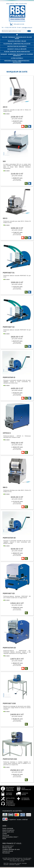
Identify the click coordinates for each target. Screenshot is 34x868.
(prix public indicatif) (17, 117)
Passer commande (8, 828)
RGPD (4, 839)
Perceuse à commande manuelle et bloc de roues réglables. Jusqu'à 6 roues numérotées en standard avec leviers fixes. (17, 382)
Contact (5, 834)
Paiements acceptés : (12, 811)
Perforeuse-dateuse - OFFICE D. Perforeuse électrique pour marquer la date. (17, 437)
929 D (5, 218)
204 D (5, 107)
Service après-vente (8, 832)
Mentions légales (7, 848)
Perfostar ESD (10, 759)
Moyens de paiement (8, 830)
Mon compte (10, 4)
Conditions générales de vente (11, 849)
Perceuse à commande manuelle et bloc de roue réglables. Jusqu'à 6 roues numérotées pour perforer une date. (17, 542)
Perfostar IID (9, 538)
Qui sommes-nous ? (8, 846)
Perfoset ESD (9, 703)
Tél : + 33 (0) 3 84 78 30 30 (9, 27)
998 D (5, 487)
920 (4, 161)
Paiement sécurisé (8, 851)
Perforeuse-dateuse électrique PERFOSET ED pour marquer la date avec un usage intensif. (17, 597)
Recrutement (6, 853)
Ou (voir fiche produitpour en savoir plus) (17, 122)
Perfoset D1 (9, 273)
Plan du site (23, 4)
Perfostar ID (9, 377)
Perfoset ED (9, 593)
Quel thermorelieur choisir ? (10, 837)
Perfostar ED (9, 648)
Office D (7, 433)
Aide (17, 4)
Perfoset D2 (9, 327)
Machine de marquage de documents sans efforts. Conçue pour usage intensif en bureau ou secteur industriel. (17, 708)
